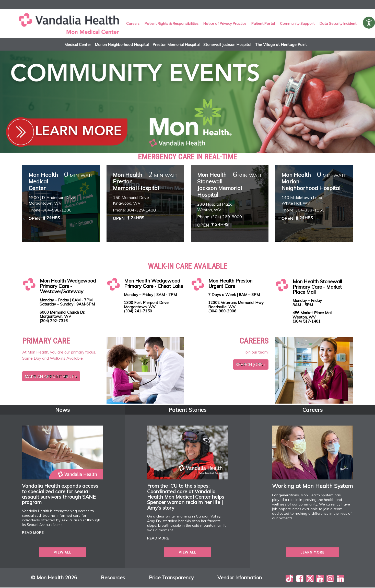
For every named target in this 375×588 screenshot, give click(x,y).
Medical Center (78, 45)
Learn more (312, 553)
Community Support (297, 24)
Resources (113, 578)
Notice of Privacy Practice (225, 24)
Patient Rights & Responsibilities (172, 24)
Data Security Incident (338, 24)
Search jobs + (251, 365)
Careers (133, 24)
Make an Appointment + (51, 377)
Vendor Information (240, 578)
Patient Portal (263, 24)
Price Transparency (171, 578)
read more (33, 533)
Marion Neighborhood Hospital (122, 45)
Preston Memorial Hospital (176, 45)
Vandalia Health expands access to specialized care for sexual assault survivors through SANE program (60, 495)
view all (63, 553)
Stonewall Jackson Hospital (227, 45)
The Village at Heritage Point (281, 45)
